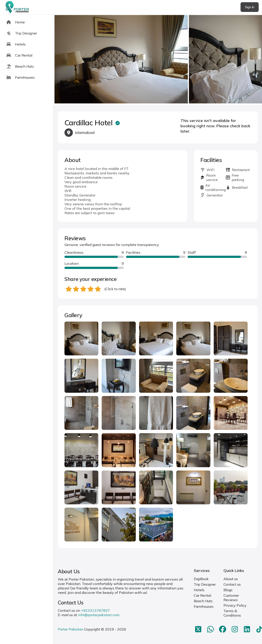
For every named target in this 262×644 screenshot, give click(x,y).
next (244, 60)
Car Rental (202, 595)
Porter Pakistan (71, 629)
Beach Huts (203, 601)
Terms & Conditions (232, 613)
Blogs (228, 590)
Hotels (199, 590)
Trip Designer (205, 584)
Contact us (232, 584)
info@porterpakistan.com (99, 615)
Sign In (250, 7)
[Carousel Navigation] (158, 60)
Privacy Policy (235, 605)
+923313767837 (95, 610)
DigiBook (201, 579)
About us (231, 579)
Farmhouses (204, 606)
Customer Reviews (231, 598)
